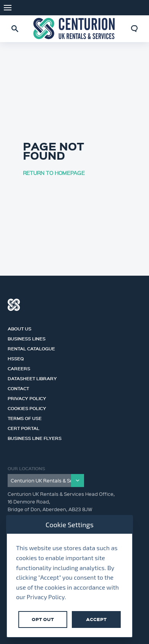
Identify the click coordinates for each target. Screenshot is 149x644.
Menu (8, 8)
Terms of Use (25, 417)
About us (19, 328)
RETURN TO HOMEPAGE (54, 173)
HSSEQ (16, 358)
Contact (18, 387)
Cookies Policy (27, 407)
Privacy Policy (27, 397)
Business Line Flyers (35, 437)
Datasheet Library (32, 378)
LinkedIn (138, 8)
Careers (19, 368)
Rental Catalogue (31, 348)
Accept (96, 619)
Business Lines (27, 338)
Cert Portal (23, 427)
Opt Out (43, 619)
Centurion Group (14, 305)
